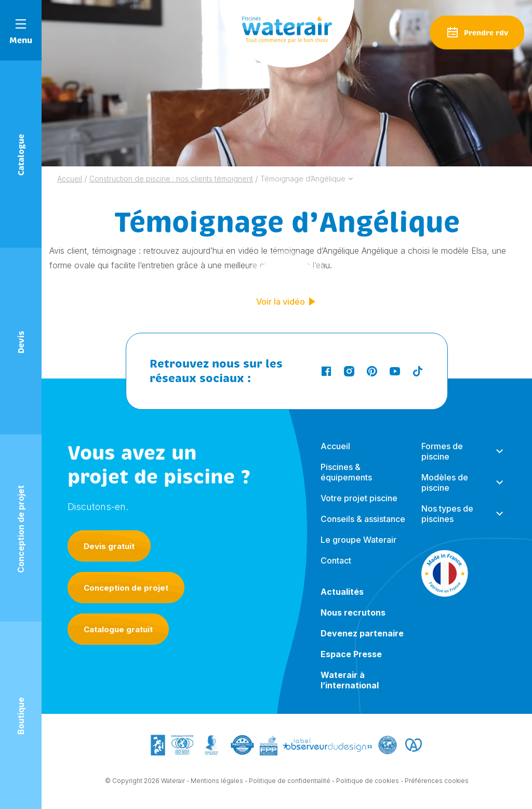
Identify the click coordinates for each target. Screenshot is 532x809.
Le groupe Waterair (358, 548)
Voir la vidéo (287, 302)
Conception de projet (126, 588)
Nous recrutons (353, 621)
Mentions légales (217, 782)
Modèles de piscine (445, 491)
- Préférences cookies (435, 782)
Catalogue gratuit (118, 629)
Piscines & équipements (346, 480)
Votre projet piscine (359, 506)
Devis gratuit (109, 546)
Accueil (335, 454)
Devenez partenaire (362, 642)
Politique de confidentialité (290, 782)
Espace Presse (351, 662)
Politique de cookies (368, 782)
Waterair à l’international (350, 688)
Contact (336, 569)
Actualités (342, 600)
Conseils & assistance (363, 527)
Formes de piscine (442, 460)
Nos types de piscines (447, 522)
